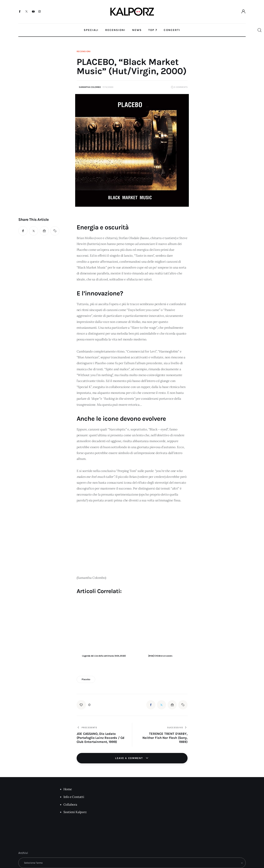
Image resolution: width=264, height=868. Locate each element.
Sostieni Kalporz (75, 812)
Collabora (70, 805)
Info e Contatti (74, 797)
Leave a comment (129, 758)
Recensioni (84, 51)
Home (68, 789)
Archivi (23, 853)
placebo (86, 679)
